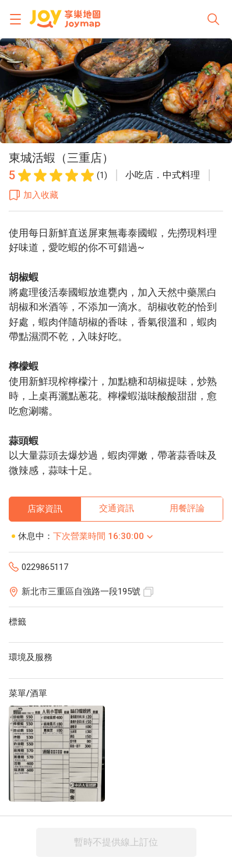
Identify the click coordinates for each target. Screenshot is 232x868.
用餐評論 (187, 508)
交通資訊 (117, 508)
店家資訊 (45, 509)
